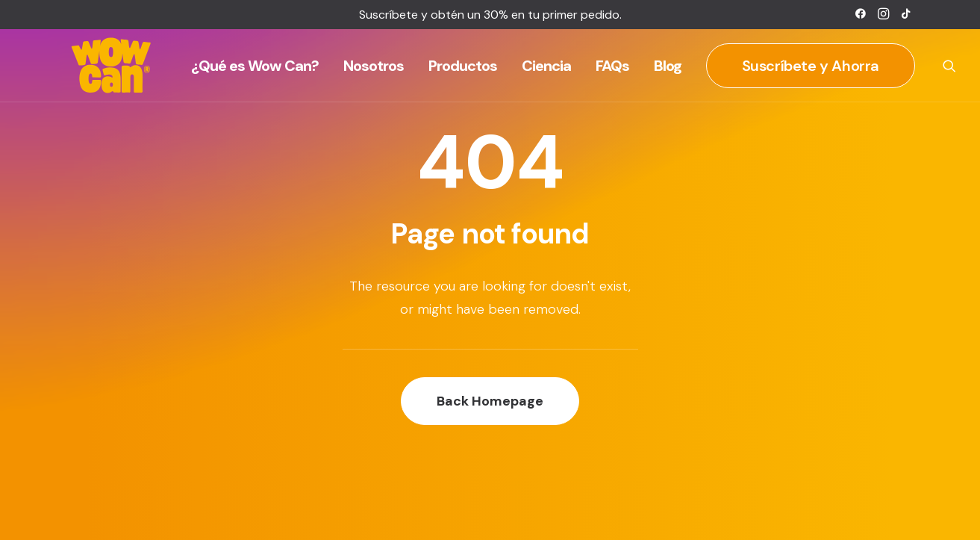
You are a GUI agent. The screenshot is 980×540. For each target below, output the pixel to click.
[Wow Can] (112, 66)
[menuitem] (861, 13)
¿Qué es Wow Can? (255, 66)
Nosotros (374, 66)
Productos (463, 66)
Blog (668, 66)
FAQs (612, 66)
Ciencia (546, 66)
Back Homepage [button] (490, 401)
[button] (861, 13)
